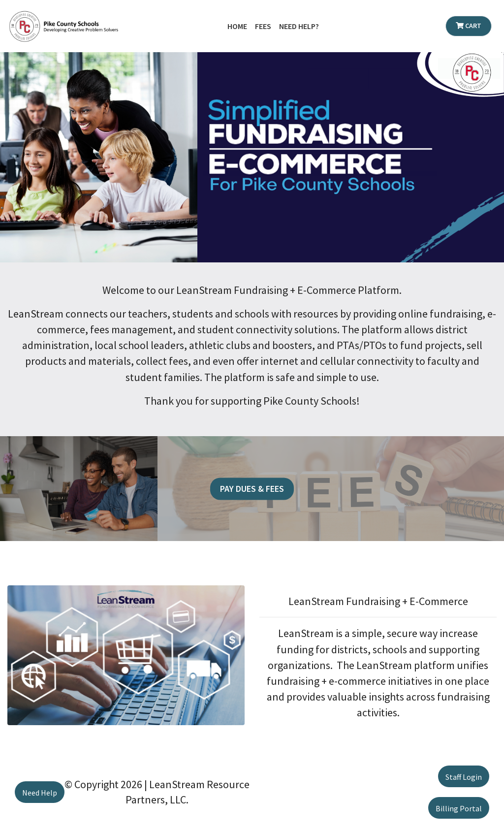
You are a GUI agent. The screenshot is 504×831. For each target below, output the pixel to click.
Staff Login (464, 777)
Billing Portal (459, 808)
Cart (469, 26)
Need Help (40, 793)
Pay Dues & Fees (252, 489)
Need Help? (299, 26)
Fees (263, 26)
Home (237, 26)
